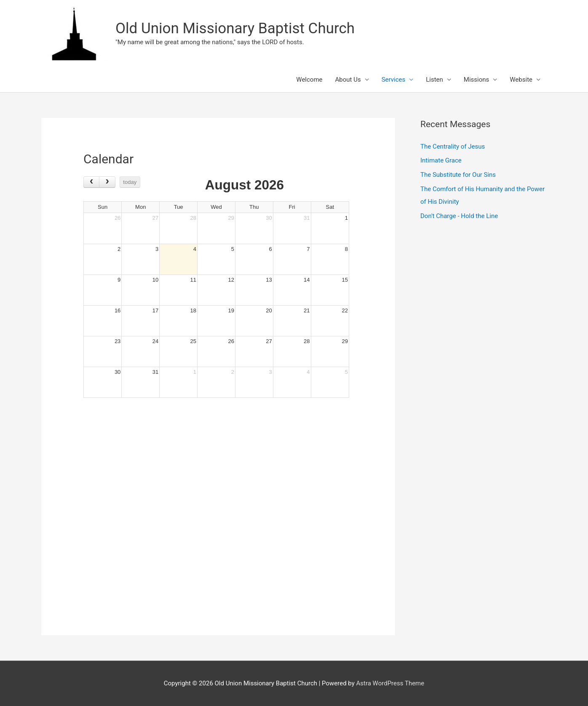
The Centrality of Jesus (453, 147)
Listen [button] (434, 80)
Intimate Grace (441, 160)
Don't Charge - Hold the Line (459, 216)
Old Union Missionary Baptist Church (235, 28)
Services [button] (394, 80)
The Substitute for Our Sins (458, 175)
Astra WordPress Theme (390, 683)
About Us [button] (348, 80)
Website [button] (521, 80)
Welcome (309, 80)
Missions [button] (476, 80)
